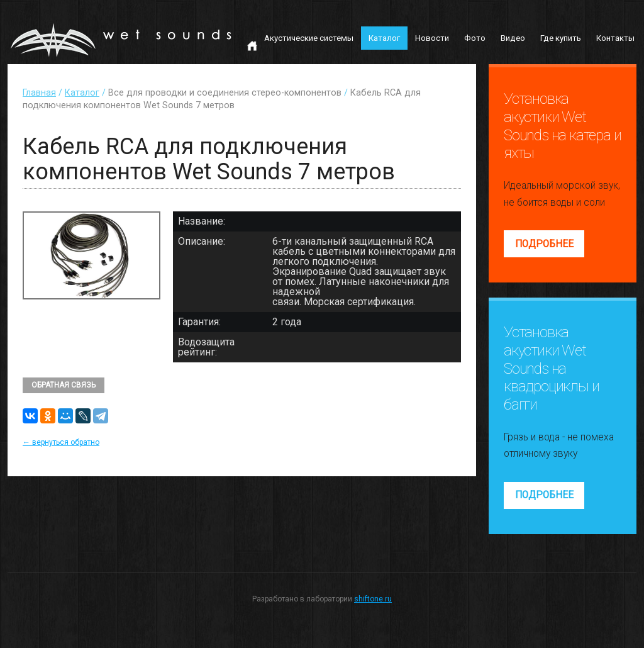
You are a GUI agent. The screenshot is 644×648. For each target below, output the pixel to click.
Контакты (615, 38)
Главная (39, 93)
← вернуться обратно (61, 442)
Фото (475, 38)
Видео (513, 38)
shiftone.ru (373, 599)
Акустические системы (309, 38)
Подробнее (544, 244)
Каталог (384, 38)
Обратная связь (64, 385)
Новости (432, 38)
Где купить (561, 38)
